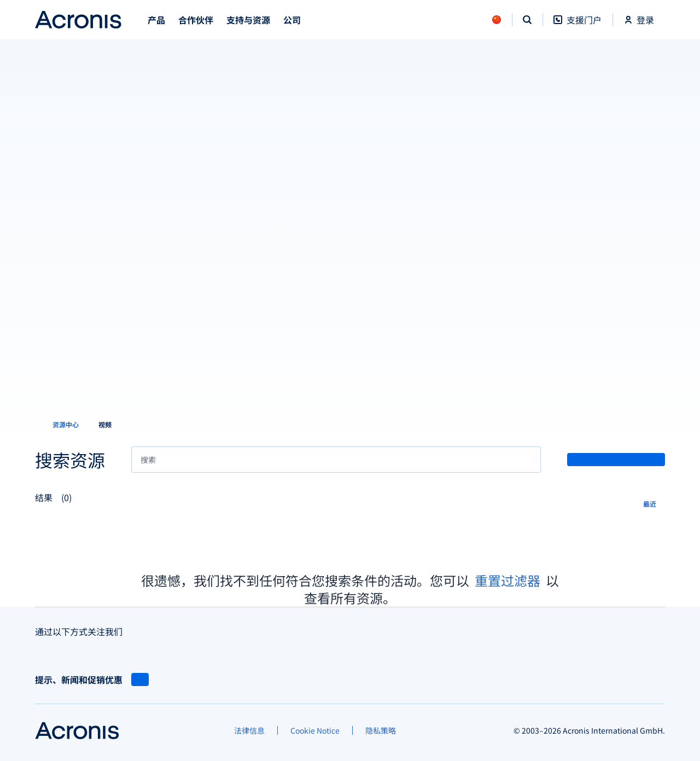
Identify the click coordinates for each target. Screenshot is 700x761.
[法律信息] (249, 730)
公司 (292, 20)
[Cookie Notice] (315, 730)
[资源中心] (59, 425)
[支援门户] (577, 25)
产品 (156, 20)
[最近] (654, 503)
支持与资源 (248, 20)
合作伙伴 (196, 20)
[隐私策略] (381, 730)
